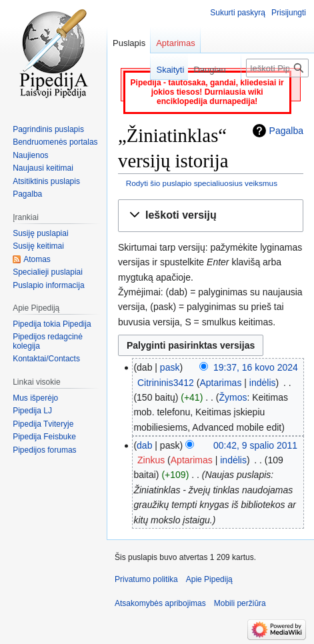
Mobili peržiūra (240, 603)
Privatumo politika (146, 579)
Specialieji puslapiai (48, 272)
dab (144, 445)
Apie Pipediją (209, 579)
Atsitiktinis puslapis (46, 181)
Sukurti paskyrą (238, 13)
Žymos (233, 397)
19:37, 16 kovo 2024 (256, 367)
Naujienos (30, 155)
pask (170, 367)
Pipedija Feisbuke (44, 437)
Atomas (37, 259)
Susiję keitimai (38, 246)
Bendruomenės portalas (55, 142)
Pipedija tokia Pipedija (52, 324)
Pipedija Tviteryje (43, 424)
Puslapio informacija (48, 285)
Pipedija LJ (32, 411)
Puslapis (129, 43)
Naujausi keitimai (43, 168)
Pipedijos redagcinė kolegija (48, 341)
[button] (211, 216)
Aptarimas (220, 383)
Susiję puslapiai (40, 233)
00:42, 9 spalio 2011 (255, 445)
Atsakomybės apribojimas (160, 603)
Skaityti (160, 70)
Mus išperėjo (35, 398)
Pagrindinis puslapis (48, 129)
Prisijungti (289, 13)
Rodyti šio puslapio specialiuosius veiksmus (202, 183)
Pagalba (286, 131)
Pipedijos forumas (44, 450)
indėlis (263, 383)
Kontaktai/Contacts (46, 359)
